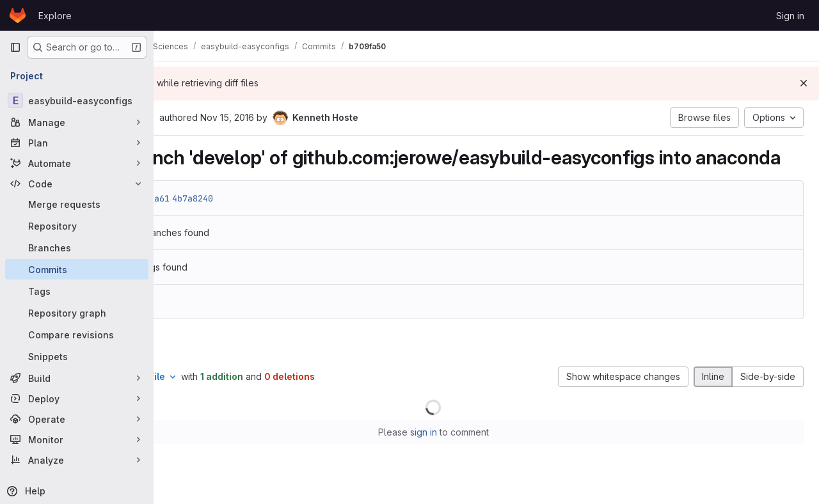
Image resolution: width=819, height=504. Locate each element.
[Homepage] (18, 15)
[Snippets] (77, 356)
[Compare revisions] (77, 335)
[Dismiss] (804, 83)
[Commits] (77, 269)
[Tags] (77, 291)
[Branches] (77, 248)
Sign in (790, 16)
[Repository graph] (77, 313)
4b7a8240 (299, 222)
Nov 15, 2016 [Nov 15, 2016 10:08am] (333, 117)
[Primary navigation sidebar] (15, 47)
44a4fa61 (255, 222)
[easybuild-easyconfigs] (77, 100)
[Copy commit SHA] (255, 118)
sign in (477, 456)
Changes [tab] (205, 370)
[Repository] (77, 226)
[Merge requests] (77, 204)
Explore (55, 16)
